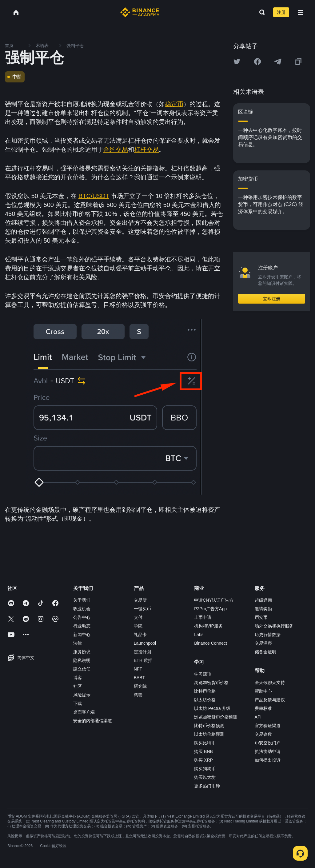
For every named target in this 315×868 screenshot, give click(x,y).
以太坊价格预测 (209, 734)
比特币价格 (205, 691)
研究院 (140, 686)
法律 (78, 643)
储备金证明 (265, 652)
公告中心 (82, 617)
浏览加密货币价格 (211, 683)
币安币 (261, 617)
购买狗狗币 (205, 769)
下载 (78, 703)
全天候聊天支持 (270, 683)
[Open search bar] (260, 12)
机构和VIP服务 (208, 626)
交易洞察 (263, 643)
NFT (138, 669)
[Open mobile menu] (300, 12)
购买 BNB (203, 751)
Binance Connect (211, 643)
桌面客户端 (84, 712)
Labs (199, 635)
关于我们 (82, 600)
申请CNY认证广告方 (214, 600)
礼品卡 (140, 635)
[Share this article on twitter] (237, 62)
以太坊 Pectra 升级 (212, 708)
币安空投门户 (268, 743)
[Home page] (140, 12)
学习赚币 (203, 674)
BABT (140, 678)
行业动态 (82, 626)
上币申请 (203, 617)
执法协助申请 (268, 751)
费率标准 (263, 708)
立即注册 (272, 299)
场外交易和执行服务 (274, 626)
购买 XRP (203, 760)
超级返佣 (263, 600)
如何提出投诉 (268, 760)
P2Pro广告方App (210, 609)
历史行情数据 (268, 635)
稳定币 (174, 104)
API (258, 717)
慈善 (138, 695)
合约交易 (116, 149)
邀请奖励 (263, 609)
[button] (300, 12)
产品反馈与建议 (270, 700)
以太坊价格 (205, 700)
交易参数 (263, 734)
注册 (281, 12)
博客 (78, 678)
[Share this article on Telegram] (278, 62)
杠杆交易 (146, 149)
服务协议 (82, 652)
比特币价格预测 (209, 726)
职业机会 (82, 609)
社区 (78, 686)
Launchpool (145, 643)
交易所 (140, 600)
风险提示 (82, 695)
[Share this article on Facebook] (257, 62)
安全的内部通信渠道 (93, 721)
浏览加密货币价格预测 (216, 717)
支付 (138, 617)
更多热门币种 (207, 786)
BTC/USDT (94, 196)
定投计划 (142, 652)
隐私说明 (82, 660)
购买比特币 (205, 743)
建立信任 (82, 669)
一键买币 (142, 609)
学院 (138, 626)
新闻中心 (82, 635)
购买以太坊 (205, 777)
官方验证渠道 (268, 726)
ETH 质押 (143, 660)
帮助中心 (263, 691)
